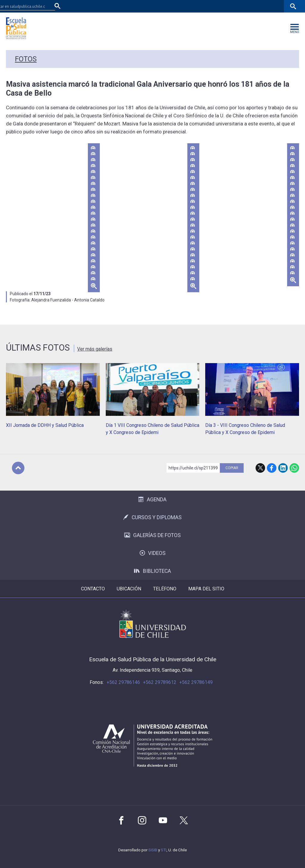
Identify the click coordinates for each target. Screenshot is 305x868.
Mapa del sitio (206, 589)
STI (164, 850)
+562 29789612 (160, 682)
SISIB (153, 850)
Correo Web (274, 6)
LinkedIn (283, 468)
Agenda (152, 500)
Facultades (174, 6)
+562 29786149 (196, 682)
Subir (18, 468)
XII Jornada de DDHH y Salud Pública (45, 425)
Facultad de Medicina (139, 6)
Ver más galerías (95, 349)
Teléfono (165, 589)
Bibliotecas (249, 6)
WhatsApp (294, 468)
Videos (153, 553)
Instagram (142, 820)
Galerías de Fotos (152, 535)
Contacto (93, 589)
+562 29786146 (123, 682)
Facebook (272, 468)
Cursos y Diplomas (152, 517)
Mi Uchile (226, 6)
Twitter (184, 820)
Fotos (26, 59)
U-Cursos (205, 6)
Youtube (163, 820)
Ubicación (129, 589)
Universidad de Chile (153, 624)
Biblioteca (152, 571)
